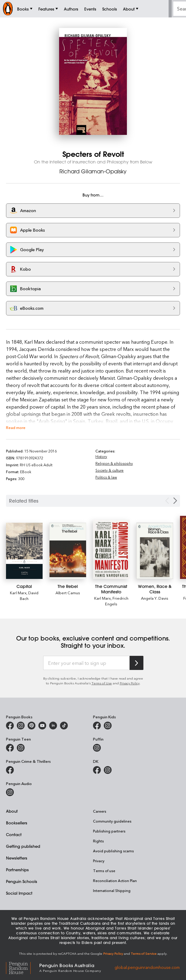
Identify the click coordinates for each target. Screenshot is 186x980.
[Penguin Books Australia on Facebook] (10, 726)
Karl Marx (18, 593)
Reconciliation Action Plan (115, 881)
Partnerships (17, 870)
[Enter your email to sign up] (86, 663)
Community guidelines (112, 821)
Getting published (23, 846)
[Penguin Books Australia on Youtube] (42, 726)
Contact (14, 834)
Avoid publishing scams (113, 851)
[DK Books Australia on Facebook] (97, 770)
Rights (98, 841)
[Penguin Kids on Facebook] (97, 726)
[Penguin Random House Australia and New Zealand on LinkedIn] (53, 726)
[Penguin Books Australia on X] (31, 726)
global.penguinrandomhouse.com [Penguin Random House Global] (147, 967)
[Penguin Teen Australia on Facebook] (10, 748)
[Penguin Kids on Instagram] (108, 726)
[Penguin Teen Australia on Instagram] (21, 748)
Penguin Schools (22, 881)
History (101, 456)
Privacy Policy (130, 683)
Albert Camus (68, 593)
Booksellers (17, 823)
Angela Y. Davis (155, 598)
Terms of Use (102, 683)
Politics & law (106, 477)
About (12, 811)
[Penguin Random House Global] (23, 967)
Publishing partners (109, 831)
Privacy (99, 861)
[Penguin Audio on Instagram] (10, 792)
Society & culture (109, 470)
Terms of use (104, 871)
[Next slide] (175, 501)
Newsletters (17, 858)
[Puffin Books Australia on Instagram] (97, 748)
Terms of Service (144, 953)
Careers (100, 811)
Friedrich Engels (117, 601)
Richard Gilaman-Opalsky (93, 171)
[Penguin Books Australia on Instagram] (21, 726)
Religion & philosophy (114, 463)
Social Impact (19, 893)
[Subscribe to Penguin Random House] (136, 663)
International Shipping (112, 890)
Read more (16, 427)
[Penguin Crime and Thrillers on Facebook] (10, 770)
